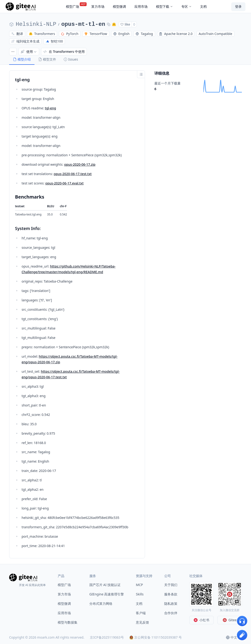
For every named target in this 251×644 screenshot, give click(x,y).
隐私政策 (171, 604)
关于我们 (171, 585)
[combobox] (234, 637)
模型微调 (64, 604)
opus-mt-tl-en (83, 24)
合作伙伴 (171, 613)
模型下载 (164, 6)
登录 (238, 6)
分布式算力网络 (101, 604)
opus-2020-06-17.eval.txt (64, 183)
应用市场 (64, 613)
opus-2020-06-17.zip (80, 164)
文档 (139, 604)
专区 (186, 6)
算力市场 (64, 594)
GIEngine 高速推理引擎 (107, 594)
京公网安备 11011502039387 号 (156, 637)
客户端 (141, 613)
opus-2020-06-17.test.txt (73, 174)
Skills (140, 594)
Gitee (230, 620)
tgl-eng (50, 108)
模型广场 (64, 585)
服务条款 (171, 594)
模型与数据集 (68, 622)
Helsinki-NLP (36, 24)
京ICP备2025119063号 (107, 637)
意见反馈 (142, 622)
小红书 (202, 620)
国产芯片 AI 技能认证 (105, 585)
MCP (139, 585)
